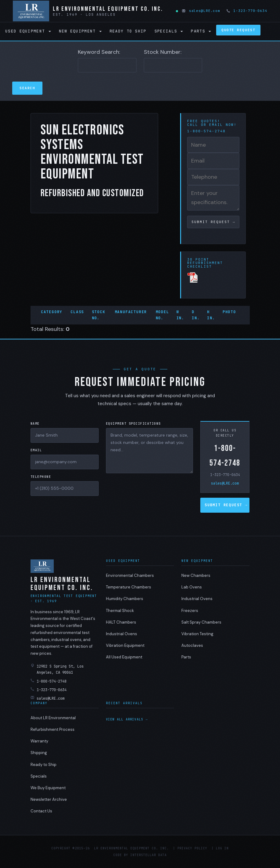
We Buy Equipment (48, 788)
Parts (201, 31)
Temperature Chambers (129, 587)
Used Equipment (28, 31)
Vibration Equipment (125, 645)
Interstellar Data (149, 855)
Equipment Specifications (133, 424)
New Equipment (80, 31)
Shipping (39, 753)
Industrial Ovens (122, 634)
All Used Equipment (124, 657)
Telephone (41, 477)
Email (36, 450)
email (216, 125)
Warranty (39, 741)
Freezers (190, 611)
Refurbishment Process (53, 729)
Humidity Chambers (125, 599)
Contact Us (41, 811)
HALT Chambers (121, 622)
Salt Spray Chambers (201, 622)
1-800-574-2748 (225, 456)
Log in (222, 848)
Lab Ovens (192, 587)
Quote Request (238, 30)
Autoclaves (192, 645)
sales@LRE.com (202, 11)
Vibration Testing (197, 634)
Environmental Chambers (130, 575)
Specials (169, 31)
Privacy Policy (192, 848)
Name (35, 424)
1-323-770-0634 (247, 11)
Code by (121, 855)
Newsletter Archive (49, 799)
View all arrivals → (127, 719)
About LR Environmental (53, 718)
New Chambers (196, 575)
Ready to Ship (128, 31)
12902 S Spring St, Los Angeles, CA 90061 (57, 669)
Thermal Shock (120, 611)
